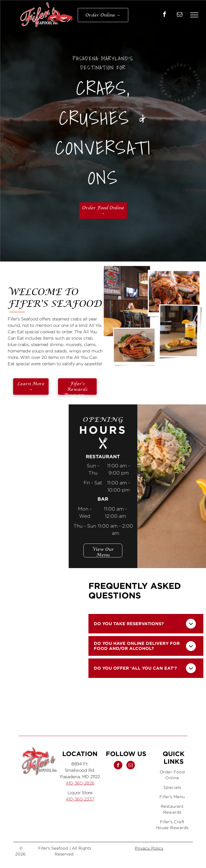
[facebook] (164, 15)
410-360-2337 (80, 799)
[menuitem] (172, 775)
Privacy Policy (149, 848)
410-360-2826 (80, 783)
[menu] (194, 15)
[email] (180, 15)
